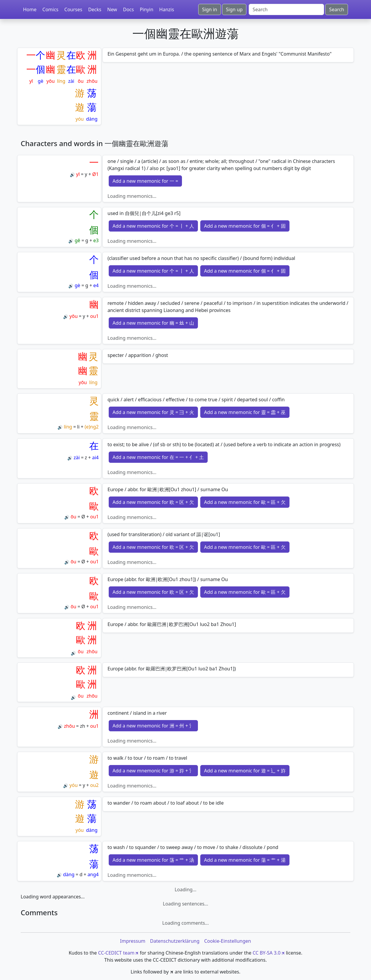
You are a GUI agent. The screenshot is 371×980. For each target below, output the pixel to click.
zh (83, 726)
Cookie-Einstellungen (227, 941)
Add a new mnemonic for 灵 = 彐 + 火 (153, 412)
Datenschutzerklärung (175, 941)
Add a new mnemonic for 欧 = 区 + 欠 (153, 502)
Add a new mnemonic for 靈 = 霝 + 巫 (245, 412)
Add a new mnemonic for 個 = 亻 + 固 (245, 226)
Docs (128, 9)
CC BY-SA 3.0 (266, 953)
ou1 (94, 316)
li (78, 427)
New (112, 9)
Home (30, 9)
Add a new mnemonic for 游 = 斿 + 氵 (153, 771)
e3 (96, 240)
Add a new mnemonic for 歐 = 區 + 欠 (245, 502)
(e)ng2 (92, 427)
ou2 (94, 785)
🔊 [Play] (72, 175)
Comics (51, 9)
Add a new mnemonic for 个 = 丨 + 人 (153, 226)
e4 (96, 285)
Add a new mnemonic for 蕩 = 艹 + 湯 (245, 860)
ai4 (95, 457)
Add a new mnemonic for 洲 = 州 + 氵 (153, 726)
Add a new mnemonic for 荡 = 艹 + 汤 (153, 860)
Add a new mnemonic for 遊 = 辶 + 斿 (245, 771)
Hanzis (167, 9)
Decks (95, 9)
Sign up (234, 9)
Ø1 (95, 174)
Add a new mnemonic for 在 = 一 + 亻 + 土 (158, 457)
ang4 (93, 874)
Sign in (210, 9)
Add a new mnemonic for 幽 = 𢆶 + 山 (153, 323)
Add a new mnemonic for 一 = (145, 181)
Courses (73, 9)
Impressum (133, 941)
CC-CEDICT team (116, 953)
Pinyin (147, 9)
